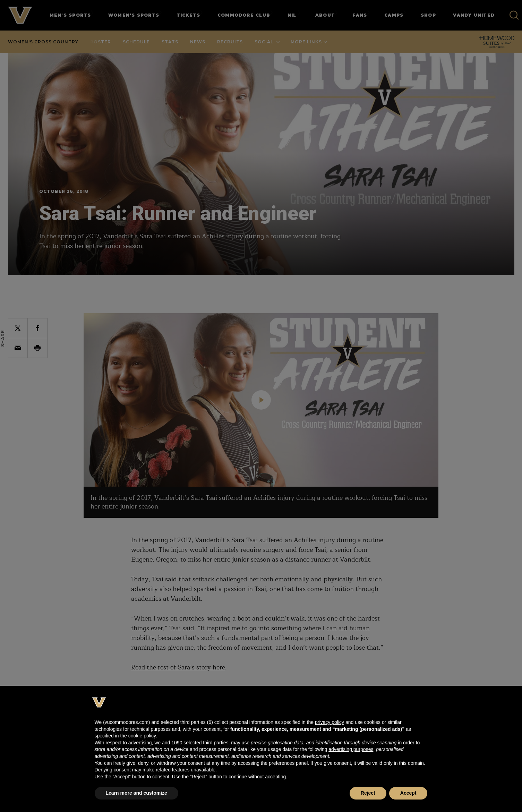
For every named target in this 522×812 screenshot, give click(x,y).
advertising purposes (351, 749)
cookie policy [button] (142, 736)
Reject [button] (368, 793)
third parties (216, 743)
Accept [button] (408, 793)
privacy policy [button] (330, 722)
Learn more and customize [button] (136, 793)
